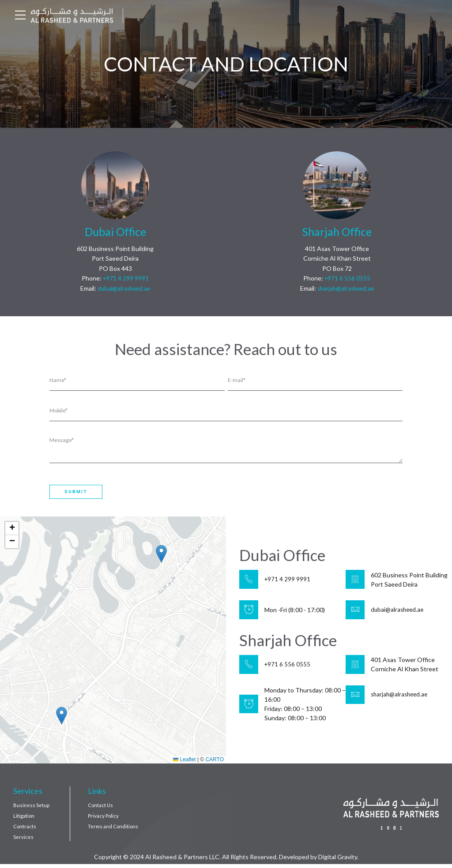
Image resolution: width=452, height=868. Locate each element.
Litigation (24, 818)
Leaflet (184, 762)
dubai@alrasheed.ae (124, 288)
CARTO (215, 762)
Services (23, 840)
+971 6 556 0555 (347, 278)
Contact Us (101, 807)
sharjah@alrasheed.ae (346, 288)
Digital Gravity (338, 861)
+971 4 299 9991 (126, 278)
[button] (62, 718)
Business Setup (31, 807)
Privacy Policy (104, 818)
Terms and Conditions (114, 829)
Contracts (25, 829)
